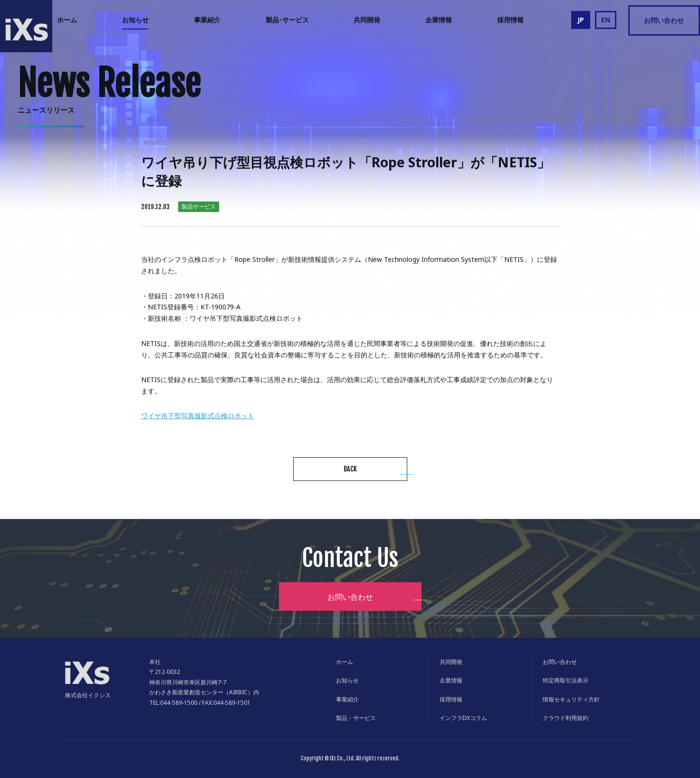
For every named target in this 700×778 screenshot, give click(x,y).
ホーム (67, 20)
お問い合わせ (664, 20)
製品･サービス (287, 20)
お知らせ (135, 20)
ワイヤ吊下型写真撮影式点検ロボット (198, 416)
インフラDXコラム (463, 718)
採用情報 (510, 20)
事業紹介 (207, 20)
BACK (350, 469)
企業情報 (439, 20)
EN (606, 20)
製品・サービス (356, 718)
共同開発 (367, 20)
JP (581, 20)
